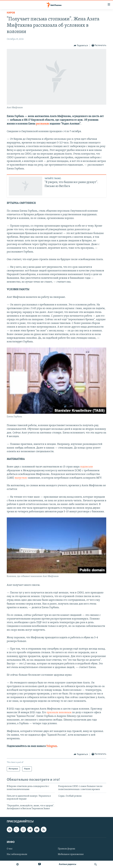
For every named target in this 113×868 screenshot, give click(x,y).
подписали (87, 467)
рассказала (42, 124)
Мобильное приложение (71, 854)
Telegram (52, 746)
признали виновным (59, 713)
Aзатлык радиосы (68, 864)
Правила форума (67, 849)
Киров (11, 13)
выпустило (21, 478)
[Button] (81, 46)
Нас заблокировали (17, 854)
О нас (10, 849)
